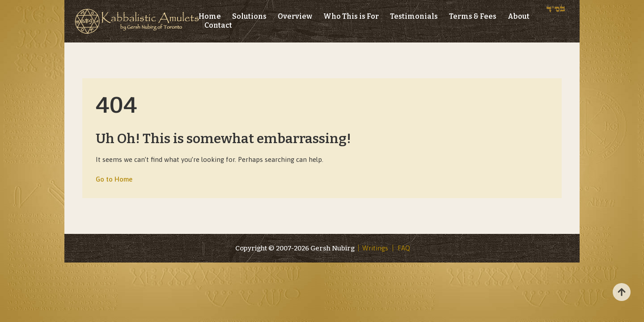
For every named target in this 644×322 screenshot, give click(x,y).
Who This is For (351, 16)
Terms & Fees (473, 16)
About (519, 16)
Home (210, 16)
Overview (295, 16)
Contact (218, 25)
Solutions (249, 16)
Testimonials (414, 16)
